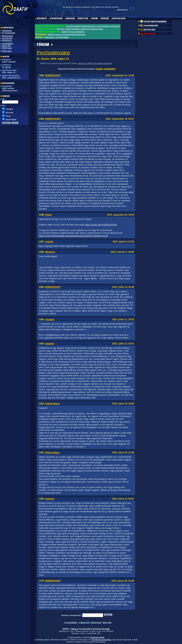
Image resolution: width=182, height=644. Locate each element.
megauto (50, 320)
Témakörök (7, 31)
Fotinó (48, 215)
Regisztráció (7, 36)
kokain (100, 69)
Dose (99, 631)
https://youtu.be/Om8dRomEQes (101, 225)
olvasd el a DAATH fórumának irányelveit (95, 63)
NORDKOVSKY (53, 75)
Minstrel (86, 631)
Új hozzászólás (9, 33)
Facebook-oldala (97, 637)
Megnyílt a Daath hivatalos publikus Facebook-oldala (80, 29)
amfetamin (110, 69)
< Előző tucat (96, 623)
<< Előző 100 (84, 623)
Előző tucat (7, 48)
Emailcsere (7, 40)
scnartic (49, 242)
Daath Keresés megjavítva (73, 32)
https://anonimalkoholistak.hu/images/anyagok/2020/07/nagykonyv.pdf (73, 236)
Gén (99, 633)
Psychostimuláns (53, 53)
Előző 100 (6, 46)
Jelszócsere (7, 38)
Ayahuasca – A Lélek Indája (56, 37)
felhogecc (50, 252)
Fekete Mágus (52, 404)
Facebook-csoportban (102, 640)
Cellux (83, 633)
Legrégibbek (7, 44)
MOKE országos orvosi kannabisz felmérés (66, 35)
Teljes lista (7, 51)
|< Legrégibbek (71, 623)
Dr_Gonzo (6, 67)
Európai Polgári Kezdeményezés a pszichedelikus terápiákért (93, 26)
